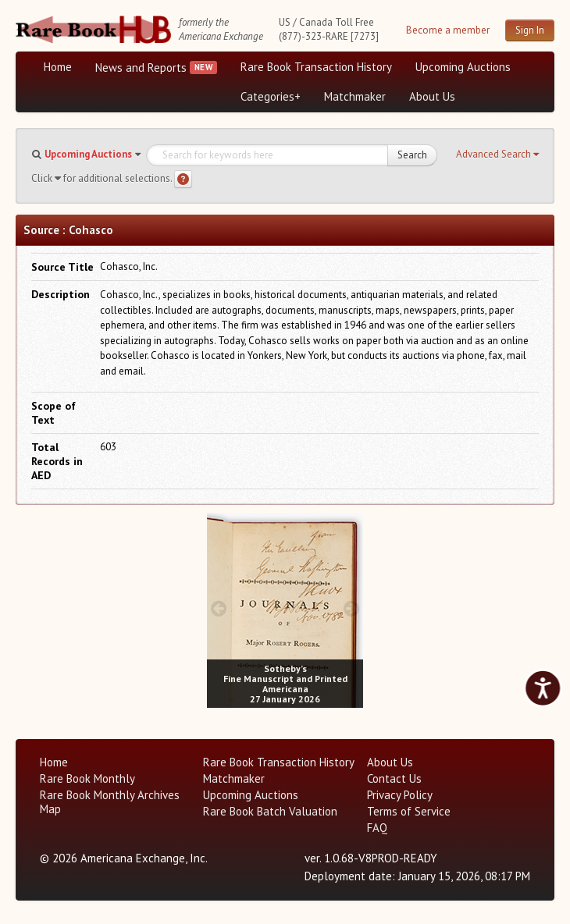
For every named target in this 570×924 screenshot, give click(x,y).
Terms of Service (409, 811)
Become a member (448, 30)
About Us (432, 96)
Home (58, 67)
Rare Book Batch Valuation (270, 811)
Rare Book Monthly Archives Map (110, 802)
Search (412, 155)
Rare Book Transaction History (316, 67)
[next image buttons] (352, 608)
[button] (497, 155)
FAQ (377, 828)
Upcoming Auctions (463, 67)
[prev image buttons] (218, 608)
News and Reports (141, 68)
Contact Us (394, 778)
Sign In (530, 30)
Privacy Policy (400, 795)
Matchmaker (355, 96)
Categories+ (271, 96)
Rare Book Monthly (87, 778)
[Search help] (183, 179)
